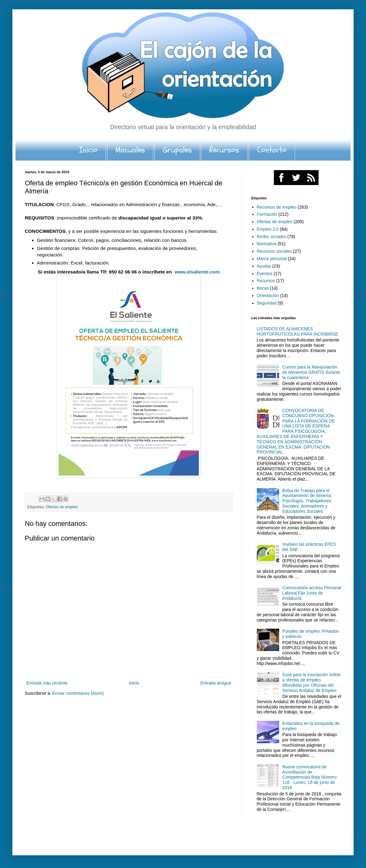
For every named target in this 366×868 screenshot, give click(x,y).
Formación (267, 214)
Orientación (268, 296)
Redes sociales (272, 237)
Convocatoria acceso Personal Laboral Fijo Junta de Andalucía (312, 593)
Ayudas (264, 266)
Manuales (130, 150)
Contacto (272, 150)
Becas (263, 288)
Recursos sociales (274, 251)
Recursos (224, 150)
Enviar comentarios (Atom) (78, 693)
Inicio (88, 150)
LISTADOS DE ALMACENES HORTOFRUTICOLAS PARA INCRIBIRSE (298, 331)
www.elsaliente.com (197, 272)
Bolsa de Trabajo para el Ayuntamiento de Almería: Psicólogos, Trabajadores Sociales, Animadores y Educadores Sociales (307, 501)
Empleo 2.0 (268, 229)
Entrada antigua (216, 683)
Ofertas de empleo (62, 507)
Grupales (177, 150)
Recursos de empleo (277, 207)
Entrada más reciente (47, 683)
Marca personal (272, 259)
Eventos (265, 274)
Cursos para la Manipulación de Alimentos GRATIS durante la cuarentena (311, 372)
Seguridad (267, 303)
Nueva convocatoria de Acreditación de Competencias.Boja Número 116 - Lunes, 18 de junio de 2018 (309, 777)
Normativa (267, 244)
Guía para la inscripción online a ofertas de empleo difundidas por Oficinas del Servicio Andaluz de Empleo (311, 682)
